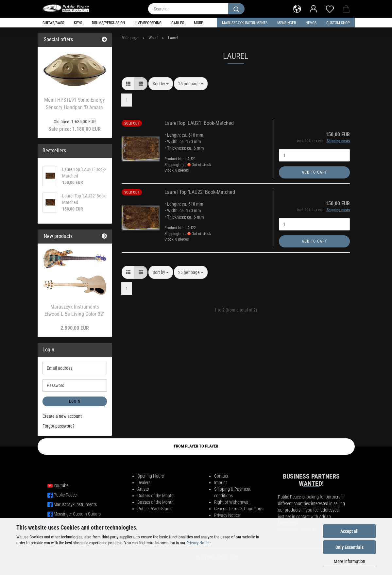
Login (75, 401)
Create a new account (62, 416)
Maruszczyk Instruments (245, 23)
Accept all (349, 531)
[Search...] (236, 9)
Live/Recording (148, 23)
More (198, 23)
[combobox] (161, 84)
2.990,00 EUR (75, 328)
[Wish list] (330, 8)
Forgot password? (59, 426)
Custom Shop (338, 23)
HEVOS (311, 23)
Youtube (61, 485)
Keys (78, 23)
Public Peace (65, 495)
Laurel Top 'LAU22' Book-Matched (200, 192)
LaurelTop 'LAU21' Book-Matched (199, 123)
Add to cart (314, 172)
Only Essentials (349, 547)
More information (349, 561)
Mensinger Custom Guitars (77, 514)
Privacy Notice (198, 543)
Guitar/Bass (53, 23)
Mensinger (287, 23)
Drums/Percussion (108, 23)
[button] (297, 8)
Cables (178, 23)
